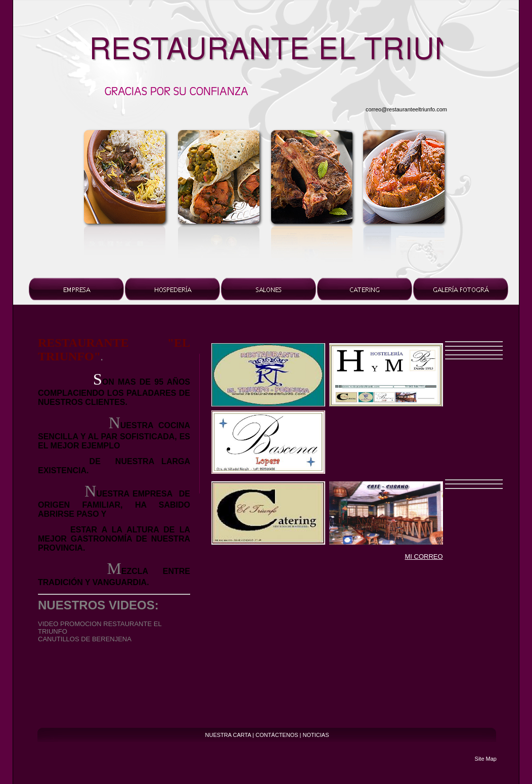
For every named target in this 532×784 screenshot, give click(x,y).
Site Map (486, 759)
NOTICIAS (316, 735)
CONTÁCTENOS (277, 735)
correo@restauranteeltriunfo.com (406, 109)
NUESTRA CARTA (228, 735)
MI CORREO (424, 556)
